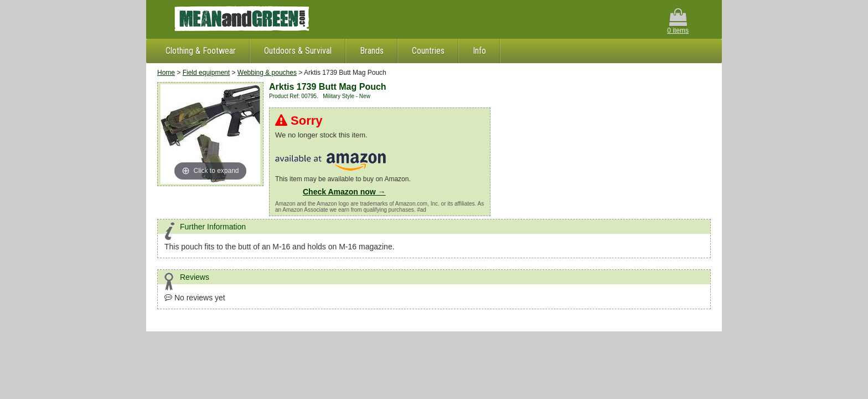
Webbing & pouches (267, 73)
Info (479, 51)
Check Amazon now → (344, 192)
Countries (428, 51)
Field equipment (206, 73)
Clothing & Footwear (201, 51)
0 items (678, 21)
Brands (372, 51)
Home (166, 73)
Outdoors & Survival (298, 51)
